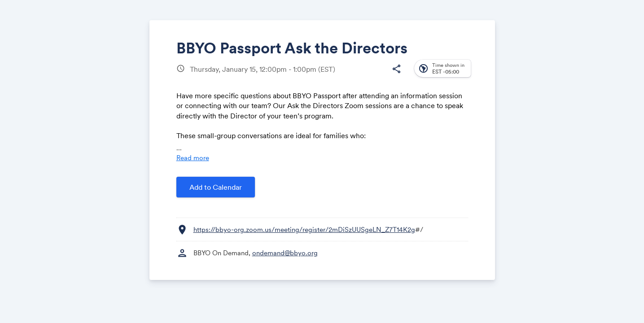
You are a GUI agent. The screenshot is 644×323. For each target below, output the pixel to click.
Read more (193, 158)
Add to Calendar (216, 187)
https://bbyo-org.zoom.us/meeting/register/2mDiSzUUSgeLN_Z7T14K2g (304, 229)
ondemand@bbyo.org (285, 253)
